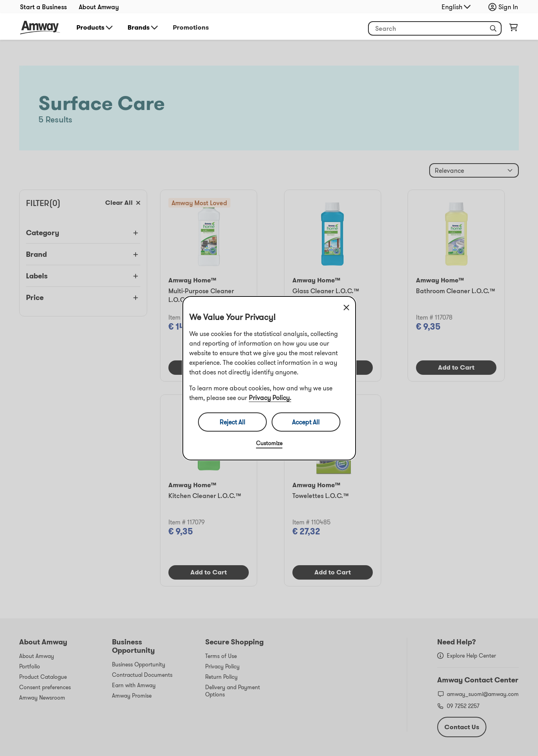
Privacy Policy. (270, 398)
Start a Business (43, 7)
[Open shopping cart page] (513, 29)
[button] (493, 28)
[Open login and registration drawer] (505, 7)
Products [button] (95, 28)
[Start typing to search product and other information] (435, 28)
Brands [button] (143, 28)
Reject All (232, 422)
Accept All (306, 422)
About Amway (99, 7)
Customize (269, 443)
